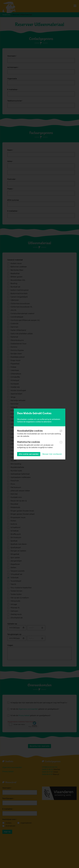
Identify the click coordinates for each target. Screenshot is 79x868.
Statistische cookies (29, 442)
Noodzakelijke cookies (30, 431)
